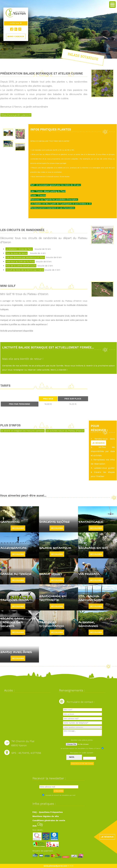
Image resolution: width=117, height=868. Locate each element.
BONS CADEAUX (16, 36)
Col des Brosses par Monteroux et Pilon (25, 257)
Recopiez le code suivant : (82, 753)
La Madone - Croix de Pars (19, 249)
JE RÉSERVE (98, 443)
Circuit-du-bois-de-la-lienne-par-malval (25, 270)
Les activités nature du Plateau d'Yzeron (65, 431)
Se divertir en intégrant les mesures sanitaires (22, 431)
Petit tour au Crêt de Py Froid (20, 262)
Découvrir (18, 528)
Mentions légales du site (46, 816)
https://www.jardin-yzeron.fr (16, 115)
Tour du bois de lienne (17, 253)
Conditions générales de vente (49, 820)
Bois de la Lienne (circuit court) (21, 266)
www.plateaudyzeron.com (55, 866)
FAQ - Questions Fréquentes (48, 812)
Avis (38, 826)
